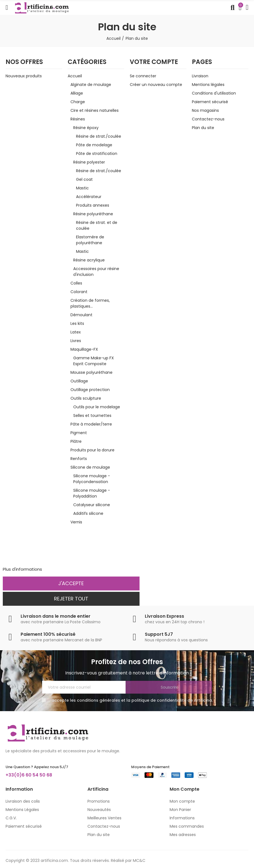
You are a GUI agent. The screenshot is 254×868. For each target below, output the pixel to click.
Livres (76, 341)
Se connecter (143, 76)
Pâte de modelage (94, 145)
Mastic (82, 188)
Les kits (77, 323)
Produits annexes (93, 205)
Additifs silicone (88, 513)
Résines (78, 119)
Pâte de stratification (97, 154)
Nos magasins (205, 110)
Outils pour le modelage (97, 407)
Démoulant (81, 315)
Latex (76, 332)
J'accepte (71, 583)
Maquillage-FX (84, 349)
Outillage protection (90, 390)
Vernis (76, 522)
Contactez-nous (208, 119)
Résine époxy (86, 128)
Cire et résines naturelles (95, 110)
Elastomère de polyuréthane (90, 240)
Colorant (79, 292)
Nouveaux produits (24, 76)
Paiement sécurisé (210, 102)
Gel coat (84, 179)
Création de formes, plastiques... (90, 303)
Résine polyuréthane (93, 214)
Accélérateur (89, 197)
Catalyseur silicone (92, 505)
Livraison (200, 76)
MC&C (139, 860)
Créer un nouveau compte (156, 85)
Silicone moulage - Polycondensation (92, 479)
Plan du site (203, 128)
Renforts (79, 459)
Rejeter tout (71, 599)
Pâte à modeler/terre (91, 424)
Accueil (75, 76)
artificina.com (54, 860)
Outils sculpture (86, 398)
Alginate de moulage (91, 85)
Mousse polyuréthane (91, 372)
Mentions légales (208, 85)
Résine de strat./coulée (99, 136)
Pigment (79, 433)
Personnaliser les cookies (69, 569)
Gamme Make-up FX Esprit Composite (94, 361)
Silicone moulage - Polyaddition (92, 493)
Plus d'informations (22, 569)
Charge (78, 102)
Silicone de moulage (90, 467)
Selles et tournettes (92, 416)
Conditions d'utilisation (214, 93)
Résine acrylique (89, 260)
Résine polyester (89, 162)
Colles (76, 283)
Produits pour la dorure (92, 450)
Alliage (77, 93)
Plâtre (76, 441)
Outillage (79, 381)
